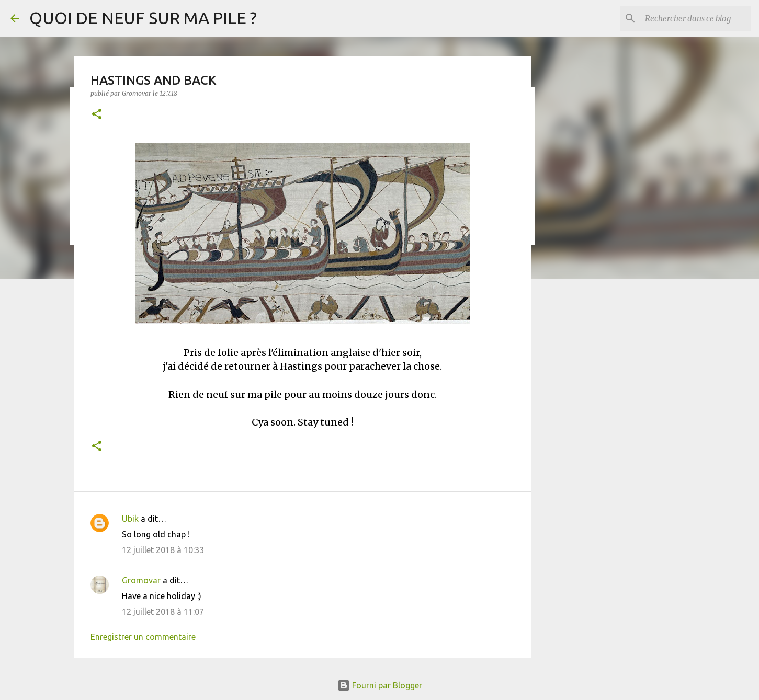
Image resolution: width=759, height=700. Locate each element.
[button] (97, 115)
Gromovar (141, 580)
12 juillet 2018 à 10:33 (163, 550)
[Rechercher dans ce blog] (696, 18)
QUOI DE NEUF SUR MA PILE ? (143, 18)
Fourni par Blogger (380, 685)
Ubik (130, 519)
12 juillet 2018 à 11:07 (163, 612)
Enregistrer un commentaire (143, 637)
